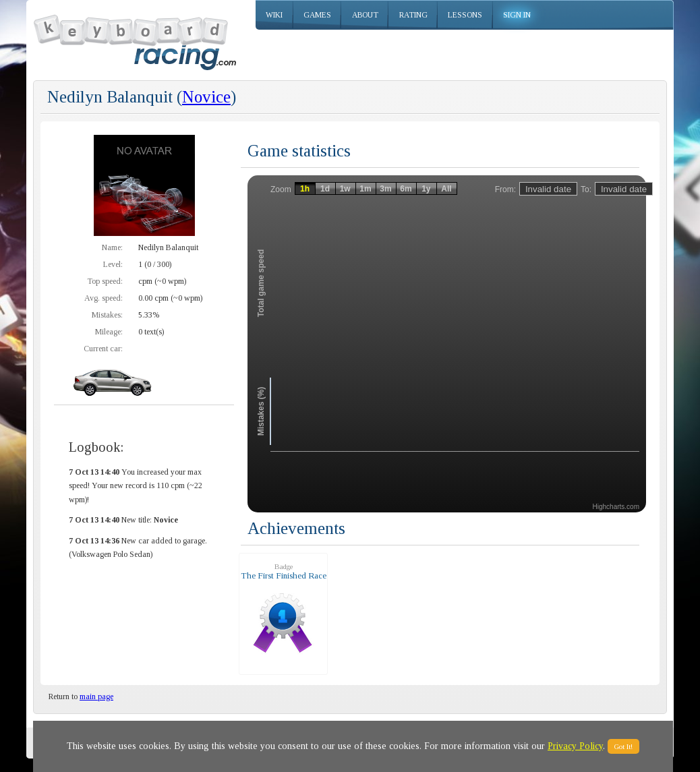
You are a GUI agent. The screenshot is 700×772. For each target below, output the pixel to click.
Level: (113, 264)
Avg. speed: (104, 298)
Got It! (623, 746)
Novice (206, 97)
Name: (112, 247)
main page (96, 696)
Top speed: (105, 281)
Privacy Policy (575, 746)
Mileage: (109, 332)
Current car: (103, 349)
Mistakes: (107, 315)
